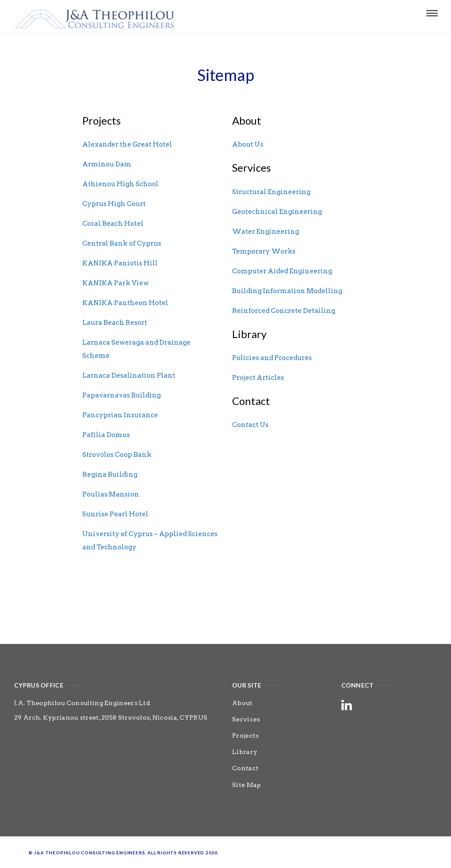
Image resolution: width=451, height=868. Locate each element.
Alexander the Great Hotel (127, 144)
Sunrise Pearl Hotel (115, 514)
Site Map (246, 785)
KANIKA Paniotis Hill (120, 263)
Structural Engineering (271, 192)
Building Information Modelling (287, 291)
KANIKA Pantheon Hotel (125, 303)
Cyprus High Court (114, 204)
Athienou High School (120, 184)
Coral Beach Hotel (113, 224)
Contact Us (250, 425)
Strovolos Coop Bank (117, 455)
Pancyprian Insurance (120, 415)
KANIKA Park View (116, 283)
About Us (248, 144)
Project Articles (258, 378)
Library (245, 752)
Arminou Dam (107, 164)
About (242, 703)
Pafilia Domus (106, 435)
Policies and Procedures (272, 358)
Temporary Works (264, 251)
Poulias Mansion (111, 494)
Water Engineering (266, 232)
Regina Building (110, 474)
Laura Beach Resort (115, 323)
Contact (245, 768)
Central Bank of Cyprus (122, 243)
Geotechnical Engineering (277, 212)
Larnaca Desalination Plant (129, 375)
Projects (245, 736)
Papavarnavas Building (122, 395)
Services (246, 719)
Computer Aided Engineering (282, 271)
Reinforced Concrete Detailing (284, 311)
